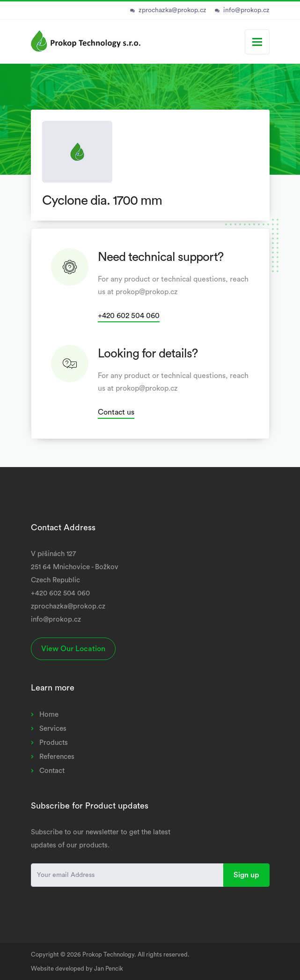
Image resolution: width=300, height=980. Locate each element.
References (57, 757)
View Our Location (73, 649)
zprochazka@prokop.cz (172, 10)
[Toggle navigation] (257, 42)
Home (49, 715)
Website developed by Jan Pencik (77, 969)
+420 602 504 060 (129, 316)
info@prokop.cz (246, 10)
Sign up (246, 875)
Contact (52, 771)
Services (53, 729)
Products (54, 743)
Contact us (116, 412)
